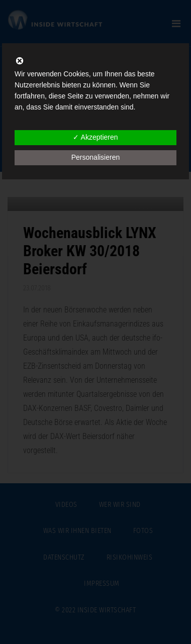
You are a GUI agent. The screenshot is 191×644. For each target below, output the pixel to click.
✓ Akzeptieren (95, 137)
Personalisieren (96, 157)
